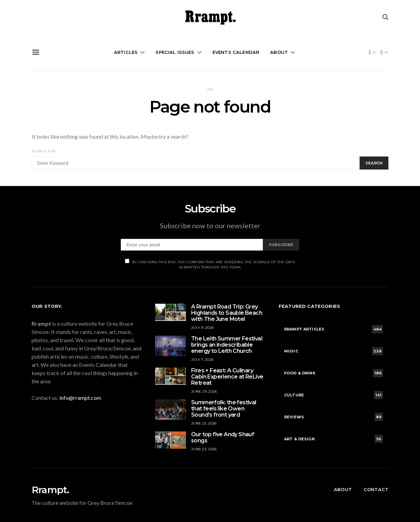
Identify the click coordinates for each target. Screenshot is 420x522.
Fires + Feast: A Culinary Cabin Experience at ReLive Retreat (227, 377)
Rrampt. (50, 490)
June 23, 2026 (204, 449)
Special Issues (175, 52)
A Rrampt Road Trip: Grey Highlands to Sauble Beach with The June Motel (227, 313)
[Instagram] (384, 53)
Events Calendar (236, 52)
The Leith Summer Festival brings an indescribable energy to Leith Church (227, 345)
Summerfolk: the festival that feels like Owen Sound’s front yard (224, 409)
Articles (126, 52)
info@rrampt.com (80, 398)
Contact (376, 489)
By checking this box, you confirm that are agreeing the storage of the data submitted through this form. (210, 264)
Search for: (44, 151)
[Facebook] (373, 53)
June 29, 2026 (204, 391)
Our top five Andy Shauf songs (223, 437)
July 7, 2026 (202, 359)
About (279, 52)
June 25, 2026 (204, 423)
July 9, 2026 (202, 328)
